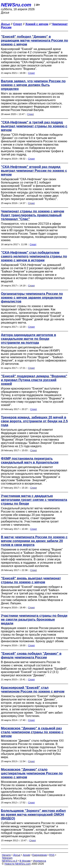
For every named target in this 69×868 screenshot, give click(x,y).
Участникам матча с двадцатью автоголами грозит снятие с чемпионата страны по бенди (34, 500)
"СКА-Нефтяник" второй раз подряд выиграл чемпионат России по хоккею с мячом (34, 171)
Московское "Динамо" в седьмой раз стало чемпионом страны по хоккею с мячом (32, 732)
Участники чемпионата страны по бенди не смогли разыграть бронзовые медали (34, 620)
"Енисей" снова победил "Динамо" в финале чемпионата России (31, 655)
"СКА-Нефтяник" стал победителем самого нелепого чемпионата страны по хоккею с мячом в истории (34, 256)
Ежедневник (40, 855)
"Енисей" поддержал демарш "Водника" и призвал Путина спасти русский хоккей (34, 380)
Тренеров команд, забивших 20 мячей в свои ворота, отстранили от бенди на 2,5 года (34, 421)
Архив (26, 855)
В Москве (25, 861)
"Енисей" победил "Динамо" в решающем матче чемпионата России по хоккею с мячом (34, 40)
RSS (52, 855)
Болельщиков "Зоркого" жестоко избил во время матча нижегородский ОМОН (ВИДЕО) (33, 815)
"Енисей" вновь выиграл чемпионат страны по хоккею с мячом (31, 580)
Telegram (7, 858)
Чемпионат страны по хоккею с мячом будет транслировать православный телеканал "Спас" (33, 215)
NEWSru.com (16, 5)
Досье (17, 855)
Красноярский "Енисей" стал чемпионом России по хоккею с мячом (33, 690)
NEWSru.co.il (9, 861)
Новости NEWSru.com (18, 864)
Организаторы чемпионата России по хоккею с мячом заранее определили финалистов (32, 298)
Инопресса (40, 861)
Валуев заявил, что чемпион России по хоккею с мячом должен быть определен (33, 85)
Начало (6, 855)
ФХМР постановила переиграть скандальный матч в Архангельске (30, 460)
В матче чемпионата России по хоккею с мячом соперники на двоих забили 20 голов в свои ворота (34, 541)
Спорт (32, 73)
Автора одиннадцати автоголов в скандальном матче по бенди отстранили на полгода (29, 339)
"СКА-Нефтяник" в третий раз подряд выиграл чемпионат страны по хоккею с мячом (34, 126)
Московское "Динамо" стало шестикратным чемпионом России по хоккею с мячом (32, 773)
